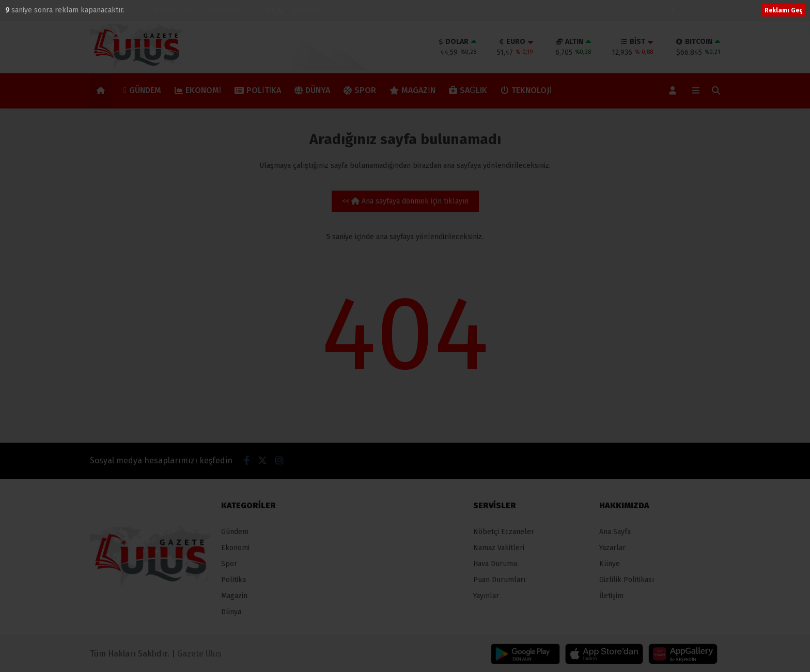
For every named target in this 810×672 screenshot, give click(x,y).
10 (10, 10)
